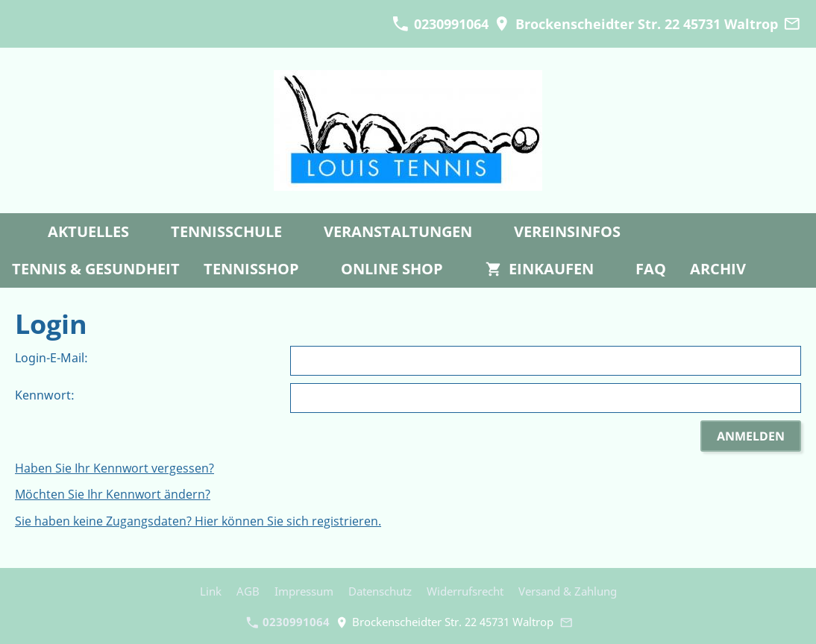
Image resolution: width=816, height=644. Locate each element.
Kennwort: (45, 395)
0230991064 (440, 24)
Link (211, 591)
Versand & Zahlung (568, 591)
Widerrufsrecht (465, 591)
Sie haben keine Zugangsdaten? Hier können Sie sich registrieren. (198, 521)
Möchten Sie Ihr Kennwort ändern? (113, 494)
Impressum (304, 591)
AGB (248, 591)
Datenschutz (380, 591)
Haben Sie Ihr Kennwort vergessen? (114, 468)
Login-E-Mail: (51, 358)
